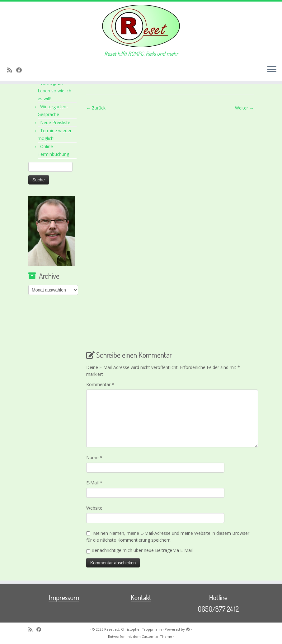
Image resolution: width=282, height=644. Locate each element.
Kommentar (100, 384)
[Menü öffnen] (272, 70)
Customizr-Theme (157, 636)
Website (94, 508)
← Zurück (96, 108)
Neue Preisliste (55, 122)
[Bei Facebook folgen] (21, 70)
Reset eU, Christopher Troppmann (133, 629)
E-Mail (94, 483)
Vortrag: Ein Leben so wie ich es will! (54, 91)
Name (94, 457)
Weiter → (244, 108)
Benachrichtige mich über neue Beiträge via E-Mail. (143, 550)
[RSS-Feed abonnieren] (12, 70)
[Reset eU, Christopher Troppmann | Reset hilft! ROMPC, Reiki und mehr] (141, 26)
